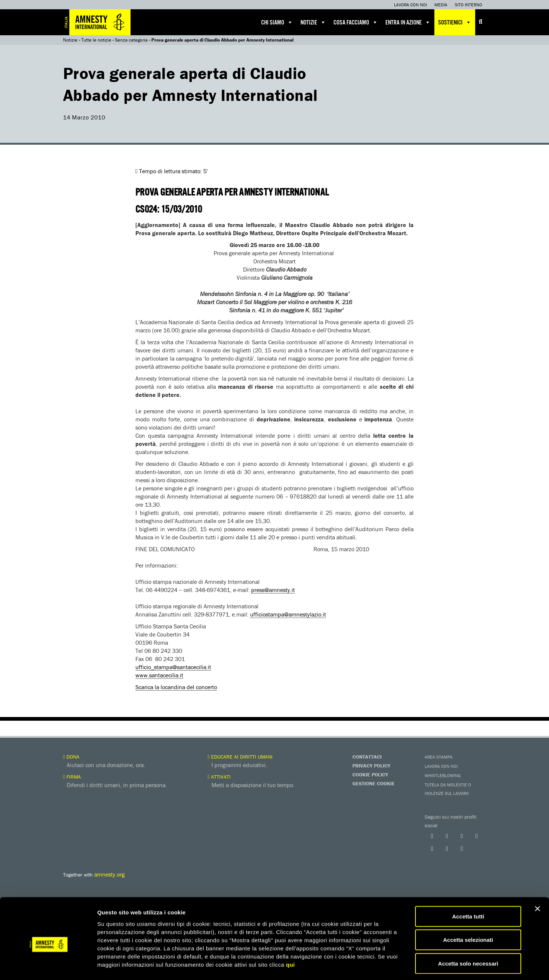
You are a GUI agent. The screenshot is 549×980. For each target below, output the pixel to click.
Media (441, 5)
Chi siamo (277, 22)
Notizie (313, 22)
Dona (71, 757)
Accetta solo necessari (468, 932)
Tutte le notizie (96, 40)
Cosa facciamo (356, 22)
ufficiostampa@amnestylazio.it (288, 614)
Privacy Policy (371, 766)
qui (290, 933)
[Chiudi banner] (538, 877)
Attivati (219, 777)
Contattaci (367, 757)
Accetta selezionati (468, 908)
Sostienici (455, 22)
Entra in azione (408, 22)
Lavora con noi (410, 5)
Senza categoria (131, 40)
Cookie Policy (370, 775)
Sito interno (469, 5)
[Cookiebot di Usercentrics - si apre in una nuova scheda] (48, 966)
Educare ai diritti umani (240, 757)
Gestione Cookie (374, 783)
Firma (72, 777)
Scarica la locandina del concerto (176, 687)
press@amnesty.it (273, 590)
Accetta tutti (468, 884)
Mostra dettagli (390, 965)
